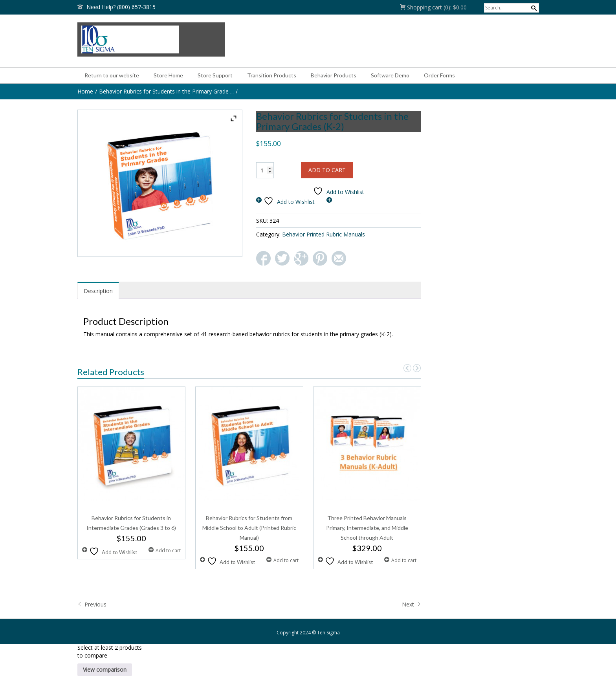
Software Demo (390, 75)
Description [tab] (98, 291)
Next (412, 604)
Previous (92, 604)
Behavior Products (334, 75)
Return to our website (112, 75)
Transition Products (272, 75)
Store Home (168, 75)
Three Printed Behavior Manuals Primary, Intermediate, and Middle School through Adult (367, 528)
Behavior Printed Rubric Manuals (324, 234)
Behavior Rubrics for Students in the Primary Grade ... (166, 91)
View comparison (105, 670)
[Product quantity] (265, 170)
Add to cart (327, 170)
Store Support (215, 75)
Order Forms (439, 75)
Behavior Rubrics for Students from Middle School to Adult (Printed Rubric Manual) (249, 528)
